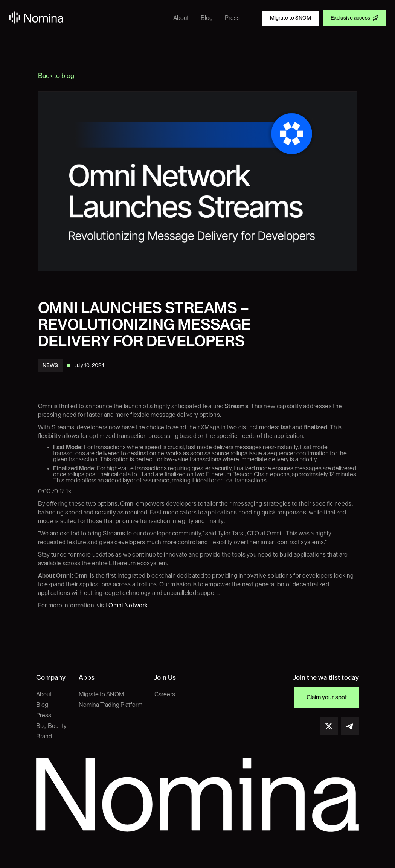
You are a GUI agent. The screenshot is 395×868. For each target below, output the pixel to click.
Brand (44, 737)
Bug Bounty (51, 726)
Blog (42, 705)
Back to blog (56, 76)
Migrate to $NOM (101, 694)
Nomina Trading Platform (111, 705)
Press (44, 715)
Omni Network (127, 606)
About (44, 694)
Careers (165, 694)
